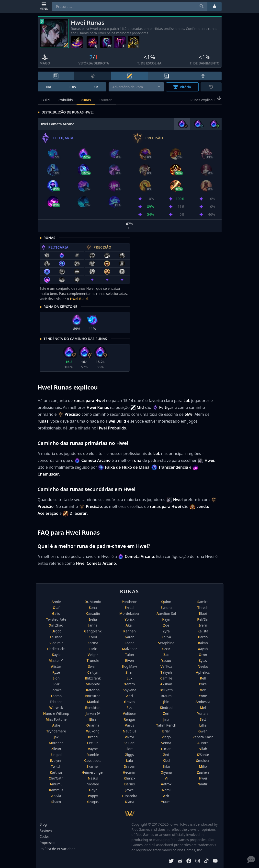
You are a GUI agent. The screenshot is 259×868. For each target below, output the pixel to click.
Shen (129, 672)
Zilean (56, 749)
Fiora (129, 749)
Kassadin (93, 613)
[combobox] (136, 87)
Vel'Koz (166, 666)
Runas (86, 100)
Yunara (203, 713)
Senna (166, 743)
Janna (93, 625)
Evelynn (56, 761)
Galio (56, 613)
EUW (72, 87)
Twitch (56, 766)
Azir (166, 796)
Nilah (203, 749)
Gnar (166, 649)
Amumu (56, 784)
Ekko (166, 766)
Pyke (203, 684)
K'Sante (203, 755)
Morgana (56, 743)
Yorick (129, 619)
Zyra (166, 631)
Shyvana (129, 690)
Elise (93, 719)
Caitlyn (93, 672)
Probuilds (65, 100)
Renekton (93, 708)
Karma (93, 643)
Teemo (56, 696)
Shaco (56, 802)
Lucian (166, 749)
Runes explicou (206, 100)
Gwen (203, 731)
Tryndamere (56, 731)
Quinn (166, 602)
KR (96, 87)
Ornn (203, 655)
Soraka (56, 690)
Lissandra (129, 796)
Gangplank (93, 631)
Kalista (203, 631)
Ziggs (130, 755)
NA (49, 87)
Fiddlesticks (56, 649)
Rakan (203, 643)
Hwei (203, 778)
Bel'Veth (166, 690)
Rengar (130, 719)
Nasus (93, 778)
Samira (203, 602)
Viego (166, 737)
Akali (130, 625)
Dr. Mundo (93, 602)
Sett (203, 719)
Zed (166, 755)
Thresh (203, 608)
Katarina (93, 690)
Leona (129, 643)
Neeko (203, 666)
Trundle (93, 660)
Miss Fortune (56, 719)
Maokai (93, 702)
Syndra (166, 608)
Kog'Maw (129, 666)
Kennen (129, 631)
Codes (45, 837)
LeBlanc (56, 637)
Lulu (129, 761)
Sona (93, 608)
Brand (93, 737)
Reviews (46, 830)
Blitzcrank (93, 678)
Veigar (93, 655)
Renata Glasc (203, 737)
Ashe (56, 725)
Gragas (93, 802)
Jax (56, 737)
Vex (203, 690)
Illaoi (203, 613)
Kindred (166, 708)
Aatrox (166, 784)
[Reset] (211, 87)
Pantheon (130, 602)
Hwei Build (79, 299)
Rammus (56, 790)
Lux (130, 678)
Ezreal (129, 608)
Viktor (129, 737)
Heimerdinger (93, 772)
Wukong (93, 731)
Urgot (56, 631)
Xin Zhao (56, 625)
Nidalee (93, 784)
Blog (43, 824)
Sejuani (130, 743)
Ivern (203, 625)
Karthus (56, 772)
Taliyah (166, 672)
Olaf (56, 608)
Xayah (203, 649)
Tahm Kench (166, 725)
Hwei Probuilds (112, 428)
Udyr (93, 790)
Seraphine (166, 643)
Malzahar (129, 649)
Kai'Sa (166, 637)
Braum (166, 696)
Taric (93, 649)
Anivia (56, 796)
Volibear (129, 713)
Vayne (93, 749)
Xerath (130, 684)
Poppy (93, 796)
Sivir (56, 684)
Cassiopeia (93, 761)
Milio (203, 766)
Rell (203, 678)
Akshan (166, 684)
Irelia (93, 619)
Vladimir (56, 643)
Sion (56, 678)
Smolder (203, 761)
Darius (129, 784)
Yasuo (166, 660)
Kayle (56, 655)
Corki (93, 637)
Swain (93, 666)
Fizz (129, 708)
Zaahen (203, 772)
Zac (166, 655)
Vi (166, 778)
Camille (166, 678)
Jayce (130, 790)
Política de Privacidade (58, 849)
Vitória (182, 87)
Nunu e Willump (56, 713)
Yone (203, 696)
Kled (166, 761)
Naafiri (203, 784)
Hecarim (130, 772)
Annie (56, 602)
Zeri (166, 713)
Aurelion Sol (166, 613)
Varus (130, 725)
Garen (129, 637)
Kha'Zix (130, 778)
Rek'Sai (203, 619)
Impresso (47, 843)
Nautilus (129, 731)
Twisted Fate (56, 619)
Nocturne (93, 696)
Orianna (93, 725)
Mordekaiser (129, 613)
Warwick (56, 708)
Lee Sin (93, 743)
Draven (129, 766)
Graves (129, 702)
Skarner (93, 766)
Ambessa (203, 702)
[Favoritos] (214, 6)
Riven (129, 660)
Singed (56, 755)
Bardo (203, 637)
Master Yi (56, 660)
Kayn (166, 619)
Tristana (56, 702)
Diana (129, 802)
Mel (203, 708)
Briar (166, 731)
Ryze (56, 672)
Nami (166, 790)
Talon (129, 655)
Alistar (56, 666)
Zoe (166, 625)
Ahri (129, 696)
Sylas (203, 660)
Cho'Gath (56, 778)
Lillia (203, 725)
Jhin (166, 702)
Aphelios (203, 672)
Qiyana (166, 772)
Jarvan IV (93, 713)
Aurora (203, 743)
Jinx (166, 719)
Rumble (93, 755)
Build (46, 100)
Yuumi (166, 802)
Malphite (93, 684)
